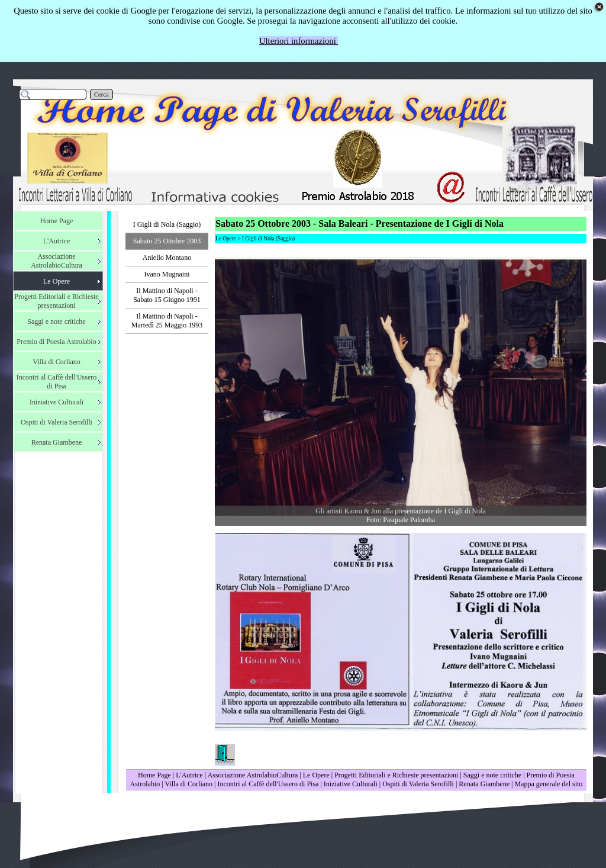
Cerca (101, 94)
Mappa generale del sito (548, 784)
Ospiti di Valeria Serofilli (418, 784)
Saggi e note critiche (492, 775)
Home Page (154, 775)
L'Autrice (189, 775)
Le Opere (316, 775)
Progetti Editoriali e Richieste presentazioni (397, 775)
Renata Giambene (484, 784)
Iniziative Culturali (351, 784)
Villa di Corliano (188, 784)
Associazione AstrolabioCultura (252, 775)
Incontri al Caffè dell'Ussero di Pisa (268, 784)
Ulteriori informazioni (299, 41)
